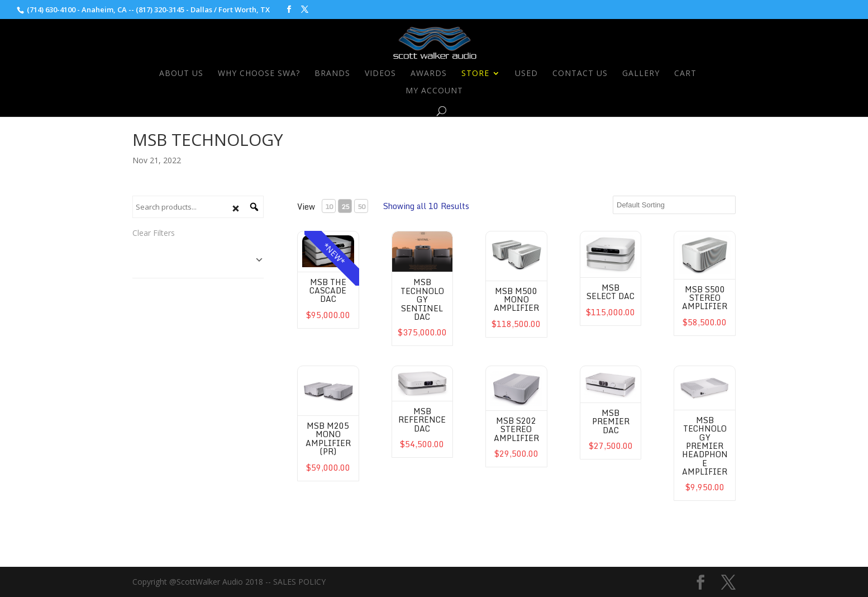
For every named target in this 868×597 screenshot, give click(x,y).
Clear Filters (154, 233)
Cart (685, 74)
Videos (380, 74)
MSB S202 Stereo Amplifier (516, 429)
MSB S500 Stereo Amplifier (705, 298)
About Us (181, 74)
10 (329, 207)
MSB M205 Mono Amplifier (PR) (328, 439)
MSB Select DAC (611, 292)
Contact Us (580, 74)
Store (475, 74)
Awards (429, 74)
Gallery (641, 74)
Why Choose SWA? (259, 74)
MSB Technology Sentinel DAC (422, 299)
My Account (434, 91)
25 (345, 207)
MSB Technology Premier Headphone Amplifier (705, 446)
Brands (332, 74)
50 (361, 207)
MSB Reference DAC (422, 420)
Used (526, 74)
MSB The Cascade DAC (328, 291)
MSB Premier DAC (611, 421)
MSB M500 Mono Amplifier (516, 300)
